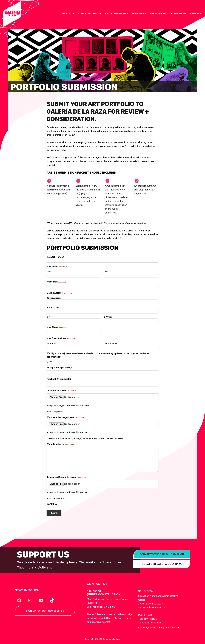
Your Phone (57, 327)
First (49, 271)
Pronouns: (56, 282)
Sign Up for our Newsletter (45, 610)
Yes (51, 362)
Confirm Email (110, 343)
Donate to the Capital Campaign (162, 554)
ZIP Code (108, 317)
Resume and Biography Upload (66, 477)
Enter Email (52, 343)
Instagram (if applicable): (59, 368)
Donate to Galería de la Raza (162, 564)
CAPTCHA (52, 504)
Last (106, 271)
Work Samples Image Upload (65, 418)
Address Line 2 (54, 307)
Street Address (54, 298)
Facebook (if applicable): (59, 379)
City (49, 317)
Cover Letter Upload (61, 391)
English (194, 4)
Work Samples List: (61, 444)
